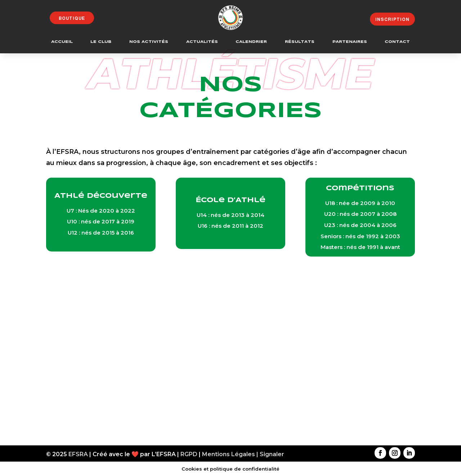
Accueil (62, 42)
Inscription (392, 19)
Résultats (300, 42)
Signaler (272, 454)
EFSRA (78, 454)
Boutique (72, 18)
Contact (397, 42)
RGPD (189, 454)
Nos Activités (149, 42)
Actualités (202, 42)
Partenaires (350, 42)
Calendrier (251, 42)
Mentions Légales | (231, 454)
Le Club (101, 42)
